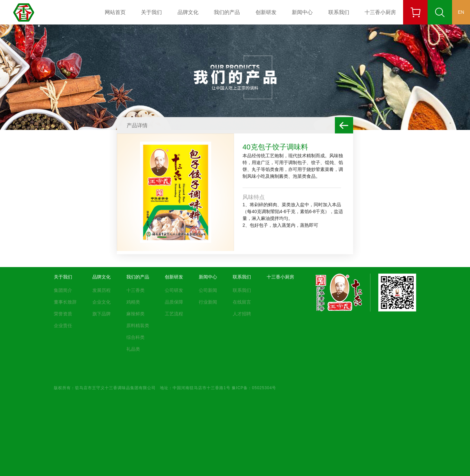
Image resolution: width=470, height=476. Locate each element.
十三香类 (135, 290)
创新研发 (266, 12)
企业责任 (63, 325)
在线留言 (242, 302)
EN (461, 12)
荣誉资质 (63, 314)
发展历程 (102, 290)
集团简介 (63, 290)
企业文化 (102, 302)
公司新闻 (208, 290)
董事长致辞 (65, 302)
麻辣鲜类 (135, 314)
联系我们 (339, 12)
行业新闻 (208, 302)
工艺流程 (174, 314)
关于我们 (151, 12)
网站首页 (115, 12)
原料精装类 (138, 325)
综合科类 (135, 337)
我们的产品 (227, 12)
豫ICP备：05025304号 (254, 388)
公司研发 (174, 290)
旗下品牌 (102, 314)
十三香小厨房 (380, 12)
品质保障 (174, 302)
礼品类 (133, 349)
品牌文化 (188, 12)
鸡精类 (133, 302)
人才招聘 (242, 314)
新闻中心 (302, 12)
